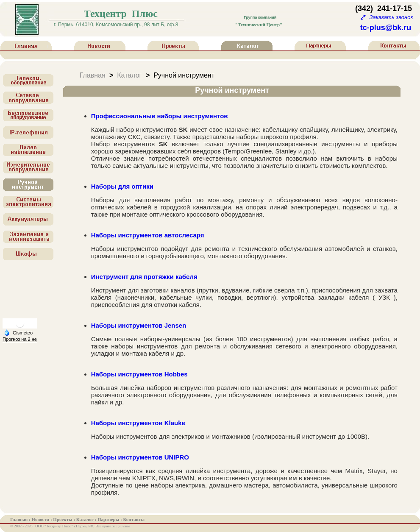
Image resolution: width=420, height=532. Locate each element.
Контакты (134, 519)
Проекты (63, 519)
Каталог (129, 75)
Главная (93, 75)
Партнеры (109, 519)
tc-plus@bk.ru (386, 28)
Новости (41, 519)
